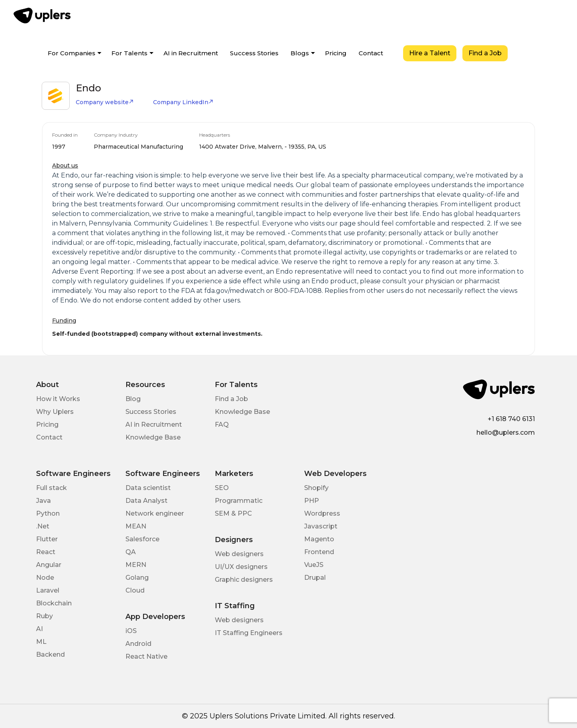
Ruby (44, 616)
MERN (136, 565)
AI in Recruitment (191, 53)
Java (43, 501)
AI (39, 629)
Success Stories (254, 53)
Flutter (47, 539)
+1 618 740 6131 (511, 419)
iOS (131, 631)
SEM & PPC (233, 513)
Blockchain (54, 603)
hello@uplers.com (506, 433)
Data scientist (148, 488)
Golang (137, 578)
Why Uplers (55, 412)
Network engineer (155, 513)
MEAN (136, 526)
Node (45, 578)
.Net (43, 526)
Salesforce (142, 539)
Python (48, 513)
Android (138, 644)
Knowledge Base (153, 437)
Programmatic (239, 501)
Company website (105, 102)
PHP (312, 501)
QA (131, 552)
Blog (133, 399)
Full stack (51, 488)
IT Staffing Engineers (249, 633)
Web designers (239, 554)
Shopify (316, 488)
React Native (146, 656)
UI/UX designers (241, 567)
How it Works (58, 399)
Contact (371, 53)
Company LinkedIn (183, 102)
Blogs (300, 53)
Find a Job (485, 53)
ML (41, 642)
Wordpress (322, 513)
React (46, 552)
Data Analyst (146, 501)
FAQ (222, 424)
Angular (49, 565)
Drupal (315, 578)
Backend (50, 654)
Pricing (336, 53)
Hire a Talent (430, 53)
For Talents (129, 53)
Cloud (135, 590)
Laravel (48, 590)
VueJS (314, 565)
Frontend (319, 552)
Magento (319, 539)
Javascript (321, 526)
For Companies (72, 53)
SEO (222, 488)
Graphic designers (244, 580)
